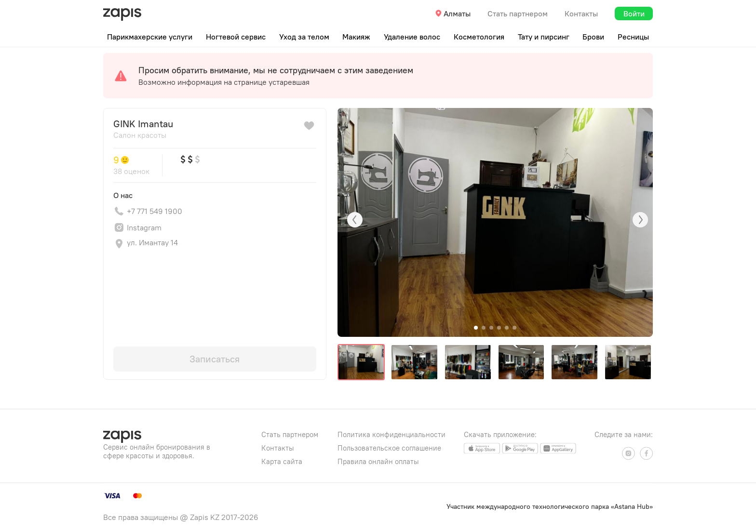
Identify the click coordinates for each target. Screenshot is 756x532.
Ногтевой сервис (236, 37)
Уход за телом (304, 37)
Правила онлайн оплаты (378, 461)
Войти (634, 13)
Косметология (479, 37)
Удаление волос (412, 37)
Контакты (581, 13)
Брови (593, 37)
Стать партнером (518, 13)
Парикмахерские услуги (150, 37)
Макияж (356, 37)
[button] (476, 328)
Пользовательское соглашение (389, 448)
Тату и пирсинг (544, 37)
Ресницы (633, 37)
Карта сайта (282, 461)
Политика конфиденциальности (391, 434)
